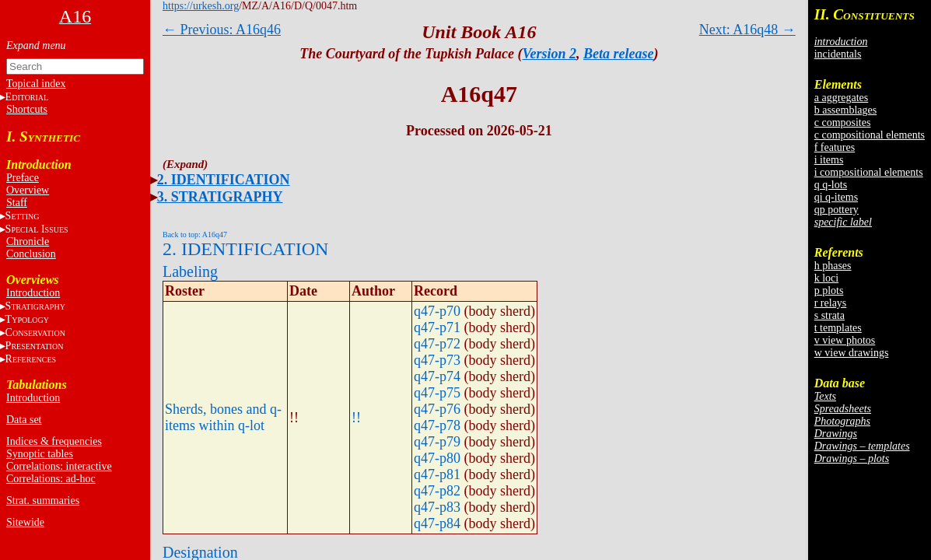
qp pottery (836, 210)
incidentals (838, 54)
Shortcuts (27, 109)
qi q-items (836, 197)
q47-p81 (437, 474)
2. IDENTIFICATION (224, 180)
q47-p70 (437, 311)
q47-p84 (437, 523)
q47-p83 (437, 507)
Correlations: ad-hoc (51, 479)
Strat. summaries (43, 500)
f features (835, 147)
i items (829, 160)
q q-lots (831, 185)
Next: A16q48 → (747, 30)
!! (356, 418)
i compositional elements (869, 172)
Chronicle (28, 241)
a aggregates (842, 98)
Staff (17, 203)
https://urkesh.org (201, 6)
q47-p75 (437, 393)
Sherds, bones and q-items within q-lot (223, 417)
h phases (833, 266)
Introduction (33, 293)
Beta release (618, 54)
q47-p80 (437, 458)
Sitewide (25, 522)
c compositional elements (870, 135)
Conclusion (31, 254)
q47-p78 (437, 425)
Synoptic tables (40, 454)
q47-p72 (437, 344)
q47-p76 (437, 409)
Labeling (190, 271)
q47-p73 (437, 360)
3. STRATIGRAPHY (220, 197)
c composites (843, 122)
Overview (28, 190)
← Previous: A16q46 (222, 30)
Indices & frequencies (54, 441)
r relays (831, 303)
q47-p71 (437, 327)
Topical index (36, 84)
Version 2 (550, 54)
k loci (827, 278)
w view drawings (852, 353)
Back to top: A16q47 (195, 234)
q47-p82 (437, 491)
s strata (829, 315)
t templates (838, 328)
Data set (24, 420)
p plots (829, 290)
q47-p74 (437, 376)
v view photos (845, 340)
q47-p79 (437, 442)
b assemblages (845, 110)
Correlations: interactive (59, 466)
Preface (23, 178)
